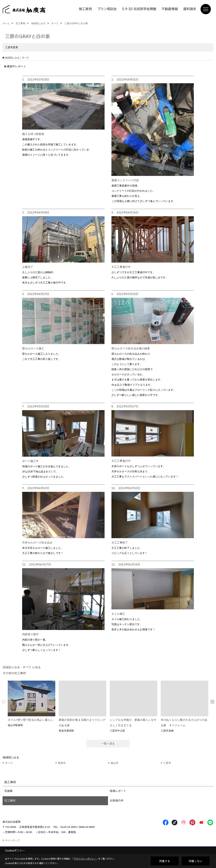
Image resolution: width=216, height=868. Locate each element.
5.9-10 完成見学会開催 (139, 9)
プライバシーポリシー (85, 859)
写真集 (8, 791)
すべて (9, 763)
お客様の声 (117, 801)
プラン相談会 (107, 9)
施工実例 (85, 9)
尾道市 (62, 763)
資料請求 (190, 9)
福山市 (114, 763)
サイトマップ (12, 840)
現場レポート (118, 791)
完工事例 (10, 801)
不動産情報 (170, 9)
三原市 (167, 763)
